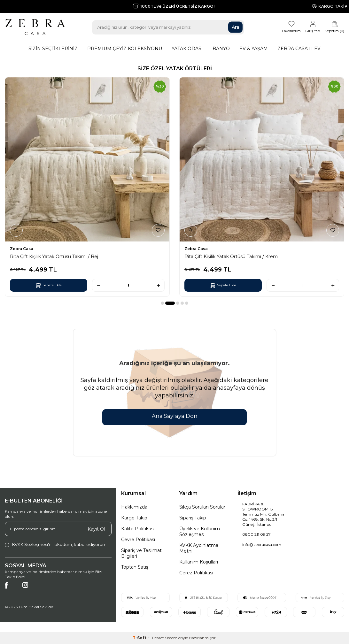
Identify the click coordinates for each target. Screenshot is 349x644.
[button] (162, 303)
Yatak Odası (187, 49)
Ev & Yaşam (254, 49)
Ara (236, 27)
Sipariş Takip (193, 518)
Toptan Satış (135, 567)
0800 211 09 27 (256, 534)
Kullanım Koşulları (199, 562)
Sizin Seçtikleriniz (53, 49)
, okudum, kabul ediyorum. (56, 544)
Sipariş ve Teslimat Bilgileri (141, 553)
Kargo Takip (134, 518)
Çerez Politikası (196, 573)
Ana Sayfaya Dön (174, 416)
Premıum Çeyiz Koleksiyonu (125, 49)
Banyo (221, 49)
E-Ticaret (156, 638)
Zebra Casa (22, 249)
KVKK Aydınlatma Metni (199, 548)
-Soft (140, 638)
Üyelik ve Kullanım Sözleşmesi (200, 532)
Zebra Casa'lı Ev (299, 49)
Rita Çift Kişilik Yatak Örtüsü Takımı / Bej (54, 257)
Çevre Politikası (138, 540)
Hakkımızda (134, 507)
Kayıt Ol (96, 529)
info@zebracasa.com (262, 544)
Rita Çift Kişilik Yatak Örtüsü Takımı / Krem (231, 257)
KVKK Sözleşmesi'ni (32, 544)
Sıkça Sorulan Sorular (202, 507)
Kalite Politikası (138, 529)
